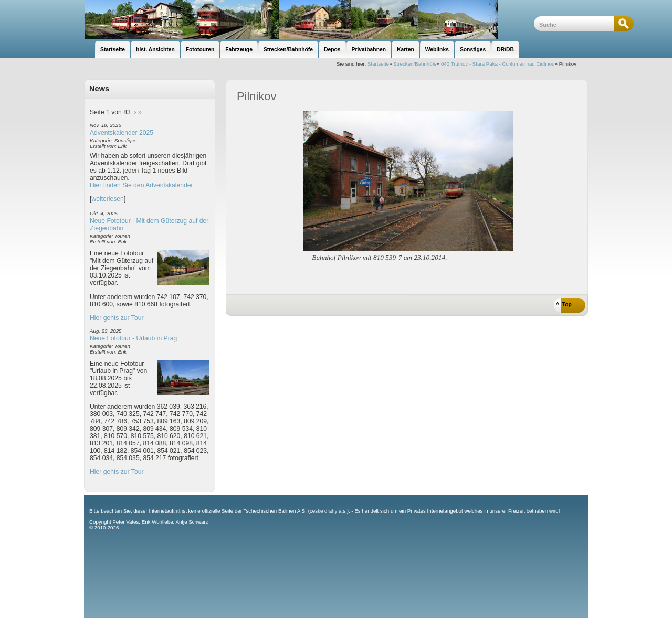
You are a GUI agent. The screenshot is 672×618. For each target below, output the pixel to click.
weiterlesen (108, 199)
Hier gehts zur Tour (117, 318)
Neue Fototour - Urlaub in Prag (133, 338)
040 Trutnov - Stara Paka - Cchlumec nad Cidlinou (498, 64)
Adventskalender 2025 (122, 133)
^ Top (564, 305)
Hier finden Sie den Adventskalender (141, 185)
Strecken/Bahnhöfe (415, 64)
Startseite (378, 64)
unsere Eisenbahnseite (309, 20)
